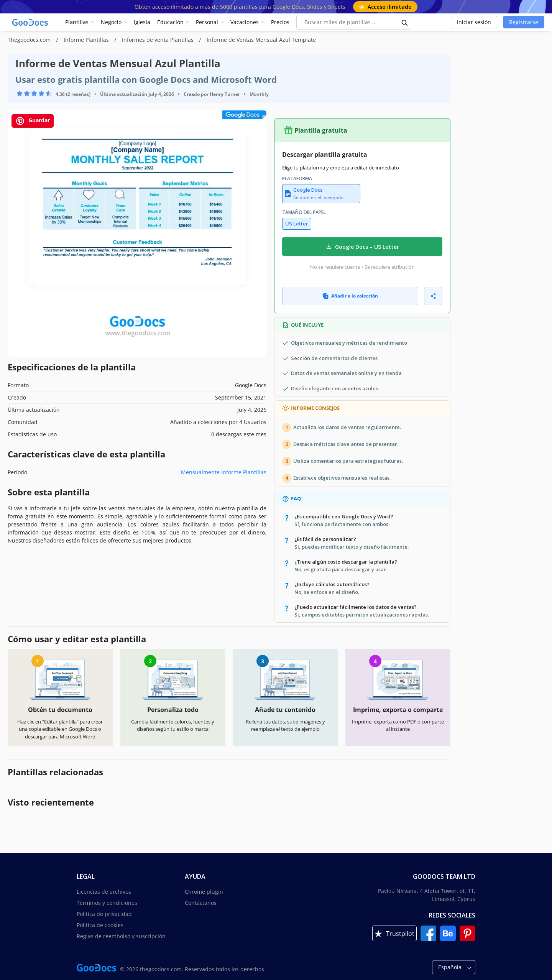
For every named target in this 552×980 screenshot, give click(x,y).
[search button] (405, 22)
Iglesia (142, 22)
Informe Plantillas (87, 40)
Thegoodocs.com (30, 40)
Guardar (33, 121)
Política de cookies (100, 925)
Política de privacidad (104, 914)
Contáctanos (201, 903)
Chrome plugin (204, 892)
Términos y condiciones (107, 903)
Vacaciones (245, 22)
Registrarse (524, 22)
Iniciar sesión (474, 22)
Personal (207, 22)
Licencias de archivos (104, 892)
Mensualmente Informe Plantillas (224, 472)
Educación (170, 22)
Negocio (111, 22)
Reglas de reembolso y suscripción (121, 936)
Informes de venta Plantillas (159, 40)
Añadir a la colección (350, 296)
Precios (280, 22)
